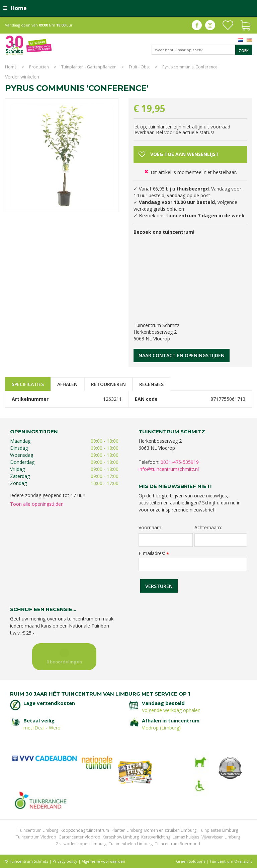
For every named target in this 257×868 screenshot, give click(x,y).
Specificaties (28, 384)
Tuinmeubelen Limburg (131, 844)
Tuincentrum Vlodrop (36, 837)
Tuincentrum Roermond (178, 844)
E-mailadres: (154, 553)
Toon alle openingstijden (37, 504)
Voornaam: (150, 528)
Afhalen (67, 384)
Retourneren (108, 384)
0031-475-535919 (180, 462)
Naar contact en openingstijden (182, 355)
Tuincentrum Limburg (38, 830)
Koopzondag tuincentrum (85, 830)
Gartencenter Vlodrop (79, 837)
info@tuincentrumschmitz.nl (169, 469)
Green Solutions (191, 861)
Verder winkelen (22, 77)
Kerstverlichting (156, 837)
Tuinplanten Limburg (218, 830)
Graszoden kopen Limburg (81, 844)
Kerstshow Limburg (121, 837)
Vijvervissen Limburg (221, 837)
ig (210, 25)
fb (197, 25)
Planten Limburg (127, 830)
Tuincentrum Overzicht (231, 861)
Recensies (151, 384)
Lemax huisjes (186, 837)
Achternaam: (208, 528)
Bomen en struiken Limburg (170, 830)
